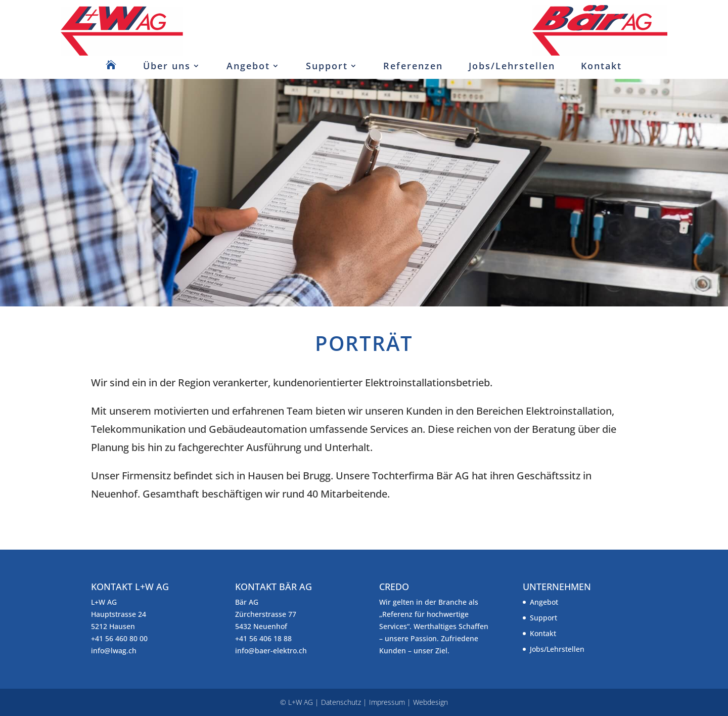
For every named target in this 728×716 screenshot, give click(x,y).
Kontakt (601, 66)
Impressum (387, 702)
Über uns (167, 66)
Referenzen (413, 66)
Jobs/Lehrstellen (512, 66)
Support (327, 66)
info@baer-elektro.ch (271, 651)
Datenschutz (341, 702)
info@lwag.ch (114, 651)
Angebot (248, 66)
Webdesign (430, 702)
